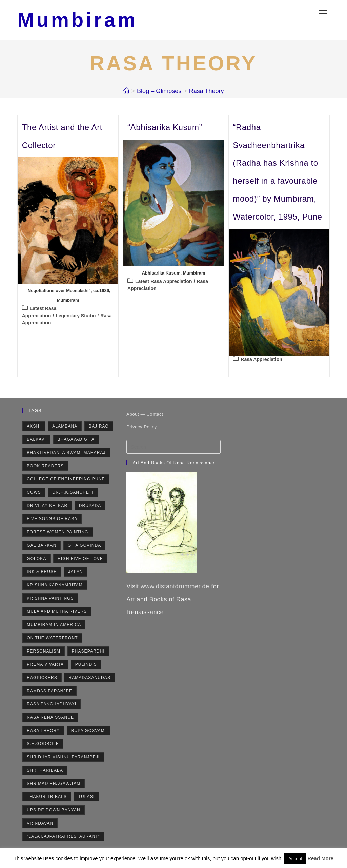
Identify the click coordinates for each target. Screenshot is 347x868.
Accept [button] (295, 859)
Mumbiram (79, 20)
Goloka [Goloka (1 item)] (36, 560)
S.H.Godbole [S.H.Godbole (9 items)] (43, 745)
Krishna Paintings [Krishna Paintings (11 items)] (50, 599)
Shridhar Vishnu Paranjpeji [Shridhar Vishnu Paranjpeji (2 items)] (63, 758)
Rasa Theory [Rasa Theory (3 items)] (43, 732)
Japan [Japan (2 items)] (76, 573)
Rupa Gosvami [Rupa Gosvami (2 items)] (89, 732)
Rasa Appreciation (261, 360)
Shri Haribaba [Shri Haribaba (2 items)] (45, 771)
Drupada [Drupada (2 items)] (90, 507)
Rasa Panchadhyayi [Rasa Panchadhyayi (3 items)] (52, 705)
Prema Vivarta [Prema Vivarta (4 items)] (45, 665)
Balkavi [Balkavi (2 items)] (36, 440)
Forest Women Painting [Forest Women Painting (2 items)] (57, 533)
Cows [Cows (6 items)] (34, 493)
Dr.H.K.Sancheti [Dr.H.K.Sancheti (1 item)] (73, 493)
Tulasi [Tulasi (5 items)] (87, 798)
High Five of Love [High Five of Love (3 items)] (80, 560)
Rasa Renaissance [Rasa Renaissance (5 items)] (50, 718)
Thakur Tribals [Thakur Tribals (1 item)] (47, 798)
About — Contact (145, 415)
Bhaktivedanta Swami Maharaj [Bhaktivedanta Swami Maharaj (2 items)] (66, 454)
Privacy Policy (141, 428)
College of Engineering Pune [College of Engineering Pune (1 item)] (66, 480)
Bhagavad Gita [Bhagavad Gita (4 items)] (76, 440)
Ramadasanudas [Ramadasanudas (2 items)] (89, 679)
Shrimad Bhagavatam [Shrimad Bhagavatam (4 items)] (54, 785)
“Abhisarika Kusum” (165, 128)
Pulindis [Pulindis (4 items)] (86, 665)
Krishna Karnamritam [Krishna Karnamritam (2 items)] (55, 586)
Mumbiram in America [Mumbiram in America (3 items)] (54, 626)
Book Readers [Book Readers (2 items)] (45, 467)
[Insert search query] (173, 448)
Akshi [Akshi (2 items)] (34, 427)
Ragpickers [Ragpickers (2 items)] (42, 679)
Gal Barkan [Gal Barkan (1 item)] (42, 546)
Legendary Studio (76, 316)
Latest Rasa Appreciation (164, 282)
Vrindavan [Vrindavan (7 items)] (40, 824)
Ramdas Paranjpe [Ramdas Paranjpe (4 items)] (49, 692)
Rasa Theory (207, 92)
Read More (320, 858)
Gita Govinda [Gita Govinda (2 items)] (84, 546)
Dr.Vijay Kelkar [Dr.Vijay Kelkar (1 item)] (47, 507)
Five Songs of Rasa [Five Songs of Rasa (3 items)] (52, 520)
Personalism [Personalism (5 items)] (44, 652)
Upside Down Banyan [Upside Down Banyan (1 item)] (54, 811)
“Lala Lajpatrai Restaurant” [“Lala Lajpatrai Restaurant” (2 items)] (63, 837)
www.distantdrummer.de (175, 587)
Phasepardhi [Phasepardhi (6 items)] (88, 652)
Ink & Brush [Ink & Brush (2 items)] (42, 573)
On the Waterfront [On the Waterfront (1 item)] (52, 639)
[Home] (126, 92)
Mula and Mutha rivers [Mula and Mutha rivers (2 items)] (57, 612)
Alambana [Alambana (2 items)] (65, 427)
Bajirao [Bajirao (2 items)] (99, 427)
